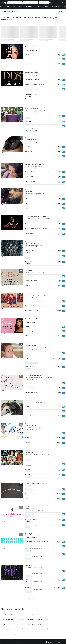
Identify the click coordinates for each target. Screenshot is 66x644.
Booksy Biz (36, 624)
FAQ (13, 624)
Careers (31, 624)
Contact (41, 624)
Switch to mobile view (33, 632)
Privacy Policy (18, 624)
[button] (15, 3)
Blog (4, 624)
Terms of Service (24, 624)
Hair (4, 617)
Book (63, 55)
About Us (8, 624)
